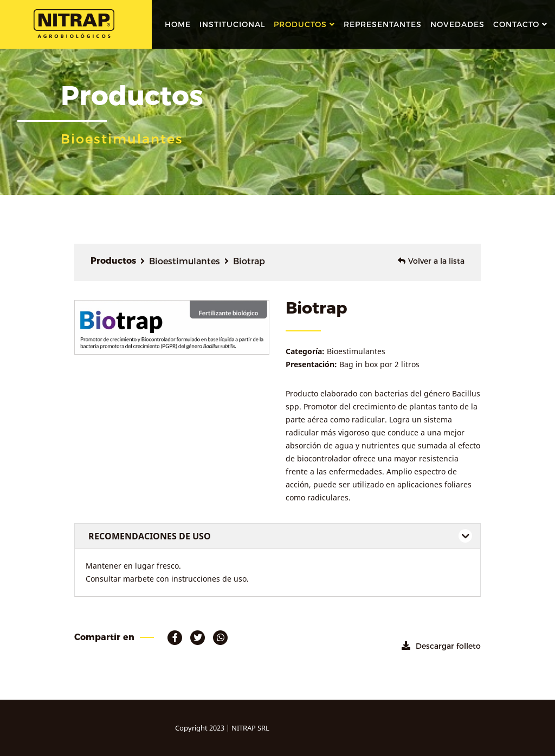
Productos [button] (300, 24)
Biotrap (249, 261)
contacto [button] (516, 24)
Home (178, 24)
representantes (383, 24)
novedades (457, 24)
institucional (232, 24)
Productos (113, 261)
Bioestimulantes (185, 261)
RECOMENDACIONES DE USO (150, 536)
